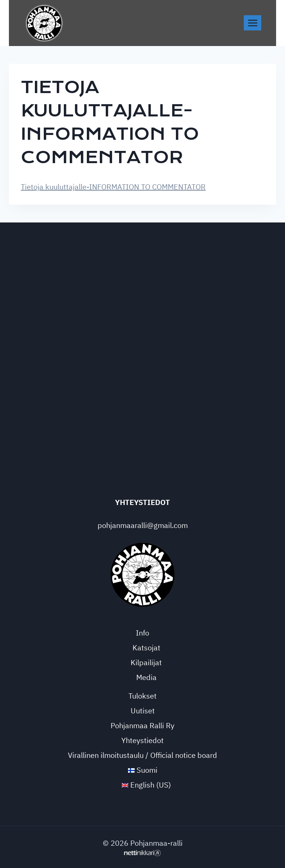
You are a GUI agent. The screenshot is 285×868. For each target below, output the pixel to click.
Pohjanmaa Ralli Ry (142, 725)
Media (146, 677)
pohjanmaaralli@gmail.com (143, 525)
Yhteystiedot (142, 740)
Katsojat (146, 648)
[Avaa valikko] (253, 23)
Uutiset (143, 711)
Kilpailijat (146, 662)
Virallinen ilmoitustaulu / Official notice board (142, 755)
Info (142, 633)
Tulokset (142, 696)
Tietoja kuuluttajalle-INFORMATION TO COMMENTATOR (113, 187)
